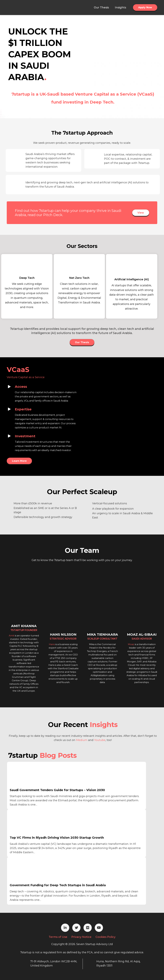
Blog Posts (58, 755)
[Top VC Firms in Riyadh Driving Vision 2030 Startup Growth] (32, 823)
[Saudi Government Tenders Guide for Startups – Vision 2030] (32, 775)
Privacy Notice (81, 937)
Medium (82, 740)
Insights (104, 725)
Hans (52, 644)
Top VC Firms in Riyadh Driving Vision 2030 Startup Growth (57, 838)
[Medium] (88, 928)
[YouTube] (99, 928)
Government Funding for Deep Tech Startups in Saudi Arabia (58, 885)
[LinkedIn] (65, 928)
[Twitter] (76, 928)
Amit (12, 636)
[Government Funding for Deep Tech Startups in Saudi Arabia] (32, 870)
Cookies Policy (105, 937)
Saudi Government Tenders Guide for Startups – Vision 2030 (57, 790)
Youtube (100, 740)
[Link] (22, 8)
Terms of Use (58, 937)
